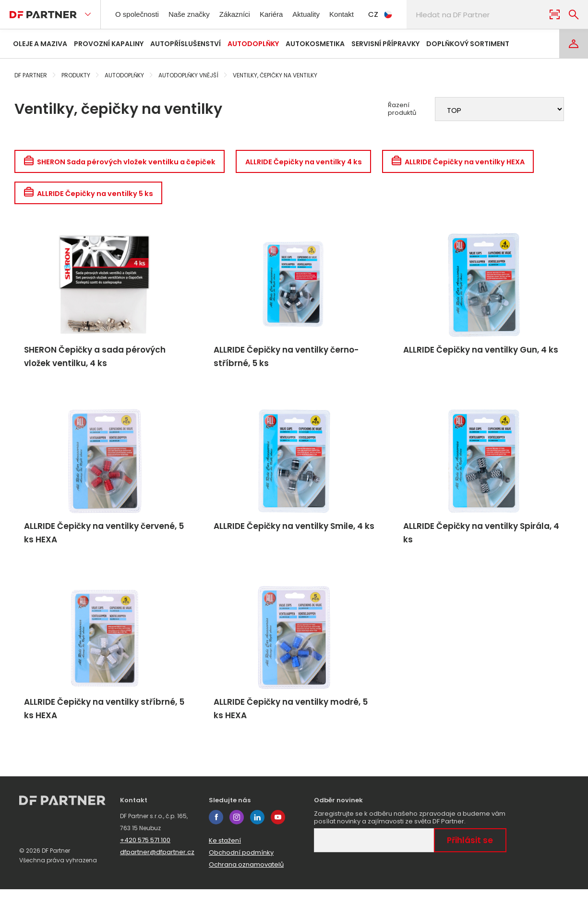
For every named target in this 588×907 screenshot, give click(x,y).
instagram (237, 835)
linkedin (257, 835)
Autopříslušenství (186, 44)
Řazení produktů (402, 109)
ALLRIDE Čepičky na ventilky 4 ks (320, 162)
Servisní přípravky (385, 44)
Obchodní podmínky (241, 870)
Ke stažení (225, 858)
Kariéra (284, 14)
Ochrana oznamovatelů (246, 882)
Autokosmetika (315, 44)
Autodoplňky (253, 44)
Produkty (76, 75)
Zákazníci (245, 14)
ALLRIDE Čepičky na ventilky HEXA (483, 162)
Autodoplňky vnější (188, 75)
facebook (216, 835)
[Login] (574, 44)
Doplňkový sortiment (468, 44)
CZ (401, 14)
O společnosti (140, 14)
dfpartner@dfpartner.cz (157, 870)
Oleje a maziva (40, 44)
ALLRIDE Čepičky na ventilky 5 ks (92, 196)
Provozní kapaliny (109, 44)
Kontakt (360, 14)
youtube (278, 835)
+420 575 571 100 (145, 858)
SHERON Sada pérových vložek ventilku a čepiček (125, 162)
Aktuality (321, 14)
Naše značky (197, 14)
